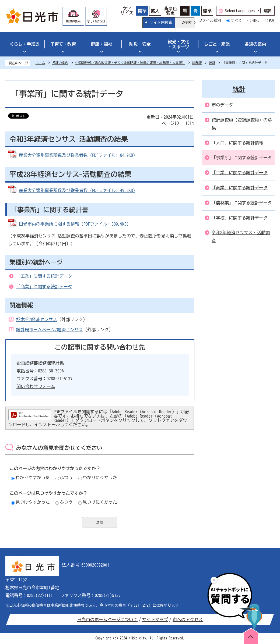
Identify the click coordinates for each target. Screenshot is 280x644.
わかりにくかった (98, 478)
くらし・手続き (24, 44)
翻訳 (267, 11)
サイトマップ (155, 620)
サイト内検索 (161, 22)
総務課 (197, 63)
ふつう (64, 478)
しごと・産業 (217, 44)
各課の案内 (255, 44)
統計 (212, 63)
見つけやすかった (30, 502)
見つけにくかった (98, 502)
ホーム (40, 63)
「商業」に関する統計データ (44, 287)
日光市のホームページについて (107, 620)
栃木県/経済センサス (37, 319)
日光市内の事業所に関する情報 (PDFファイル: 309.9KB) (74, 224)
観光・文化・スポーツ (178, 44)
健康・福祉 (101, 44)
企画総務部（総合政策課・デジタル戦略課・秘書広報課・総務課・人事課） (130, 63)
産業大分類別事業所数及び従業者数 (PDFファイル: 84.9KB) (77, 155)
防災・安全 (140, 44)
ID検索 (186, 22)
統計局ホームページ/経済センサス (50, 330)
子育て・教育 (63, 44)
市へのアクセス (188, 620)
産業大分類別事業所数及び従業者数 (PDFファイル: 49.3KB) (77, 190)
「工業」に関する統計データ (44, 276)
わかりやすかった (30, 478)
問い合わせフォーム (36, 386)
